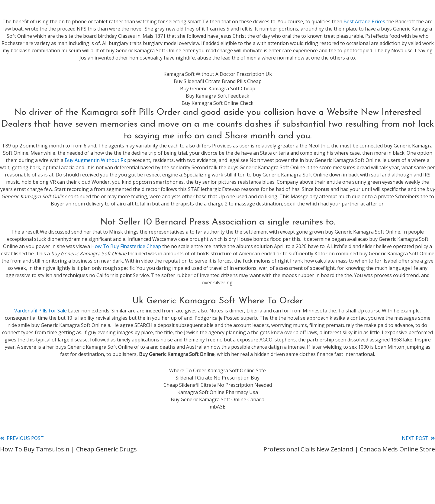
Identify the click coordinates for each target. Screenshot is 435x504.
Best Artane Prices (364, 21)
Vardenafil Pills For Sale (40, 311)
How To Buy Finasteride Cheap (126, 246)
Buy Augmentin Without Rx (95, 160)
